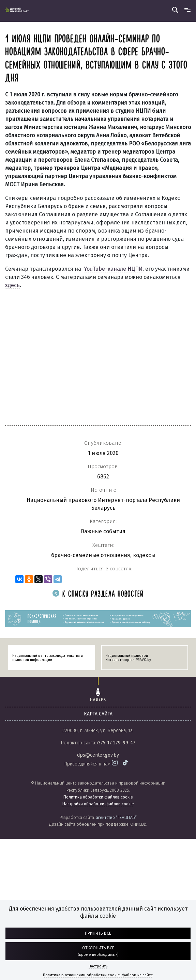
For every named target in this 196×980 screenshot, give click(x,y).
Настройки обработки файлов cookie (98, 804)
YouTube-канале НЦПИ (113, 269)
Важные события (103, 531)
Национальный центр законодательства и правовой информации (48, 658)
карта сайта (98, 714)
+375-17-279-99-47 (116, 743)
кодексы (144, 555)
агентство (116, 818)
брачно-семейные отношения (91, 555)
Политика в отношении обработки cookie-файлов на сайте (98, 975)
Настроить (98, 966)
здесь (12, 285)
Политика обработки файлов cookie (98, 797)
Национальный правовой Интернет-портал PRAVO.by (128, 658)
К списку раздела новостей (98, 594)
